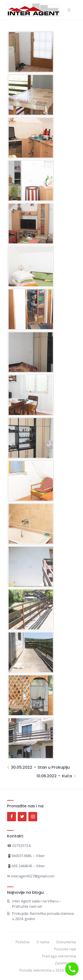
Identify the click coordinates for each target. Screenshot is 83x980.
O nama (43, 942)
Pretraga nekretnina (59, 956)
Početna (22, 942)
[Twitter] (22, 817)
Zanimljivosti (65, 963)
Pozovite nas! (65, 949)
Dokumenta (66, 942)
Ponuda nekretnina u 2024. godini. (48, 970)
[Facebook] (12, 817)
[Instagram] (33, 817)
